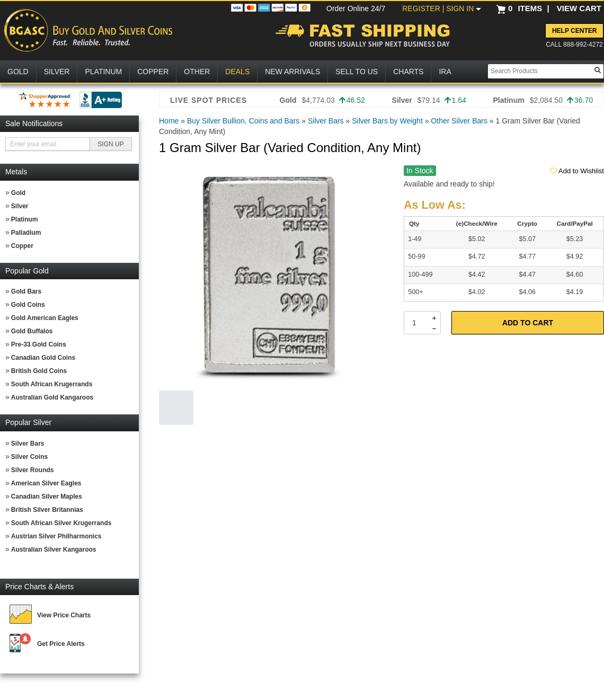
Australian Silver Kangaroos (54, 550)
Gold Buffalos (32, 331)
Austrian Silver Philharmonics (56, 536)
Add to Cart (528, 323)
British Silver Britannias (47, 510)
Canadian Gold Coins (43, 358)
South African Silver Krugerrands (61, 523)
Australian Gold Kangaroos (52, 397)
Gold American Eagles (45, 318)
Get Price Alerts (61, 644)
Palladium (26, 233)
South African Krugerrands (52, 384)
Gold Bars (26, 291)
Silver (20, 206)
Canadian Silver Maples (47, 497)
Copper (22, 246)
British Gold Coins (39, 371)
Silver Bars (28, 444)
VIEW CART (579, 8)
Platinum (25, 219)
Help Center (574, 31)
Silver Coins (29, 457)
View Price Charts (64, 615)
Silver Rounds (33, 470)
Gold (18, 193)
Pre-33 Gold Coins (39, 344)
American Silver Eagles (46, 483)
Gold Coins (28, 305)
